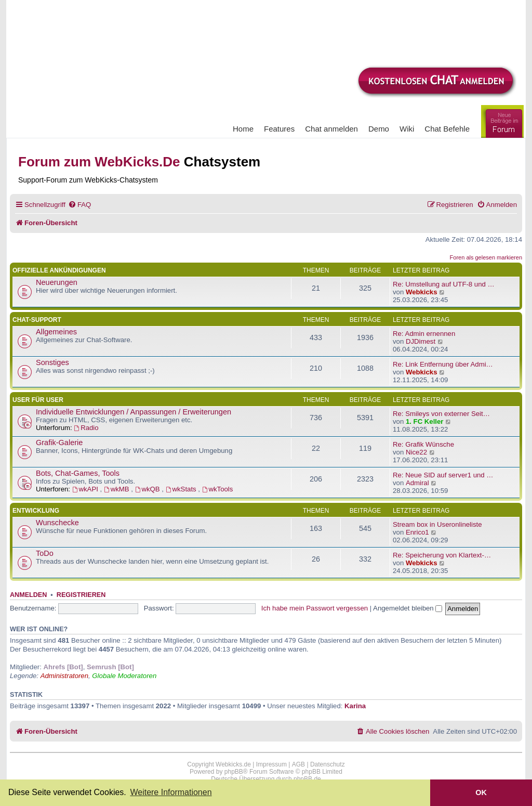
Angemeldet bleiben (408, 608)
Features (279, 129)
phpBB (234, 772)
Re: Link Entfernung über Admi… (443, 364)
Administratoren (64, 676)
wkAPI (86, 489)
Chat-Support (37, 320)
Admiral (417, 483)
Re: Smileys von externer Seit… (441, 414)
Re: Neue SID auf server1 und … (443, 475)
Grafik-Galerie (59, 443)
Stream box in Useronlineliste (437, 524)
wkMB (117, 489)
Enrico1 (417, 532)
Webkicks (422, 292)
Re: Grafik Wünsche (423, 444)
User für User (38, 400)
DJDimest (421, 341)
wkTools (218, 489)
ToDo (45, 553)
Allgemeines (56, 332)
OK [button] (481, 792)
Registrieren (81, 595)
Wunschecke (57, 523)
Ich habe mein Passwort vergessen (315, 608)
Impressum (271, 764)
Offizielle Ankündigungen (59, 270)
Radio (86, 428)
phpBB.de (307, 779)
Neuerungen (57, 282)
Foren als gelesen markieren (486, 257)
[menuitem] (79, 205)
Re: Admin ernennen (424, 334)
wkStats (182, 489)
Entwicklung (36, 511)
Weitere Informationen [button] (171, 792)
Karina (355, 706)
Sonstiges (52, 362)
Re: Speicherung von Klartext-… (442, 555)
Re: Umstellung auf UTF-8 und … (444, 284)
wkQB (149, 489)
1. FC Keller (425, 421)
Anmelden (28, 595)
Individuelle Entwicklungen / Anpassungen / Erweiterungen (134, 412)
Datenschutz (328, 764)
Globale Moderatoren (124, 676)
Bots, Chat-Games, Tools (78, 473)
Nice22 (416, 452)
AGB (298, 764)
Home (243, 129)
